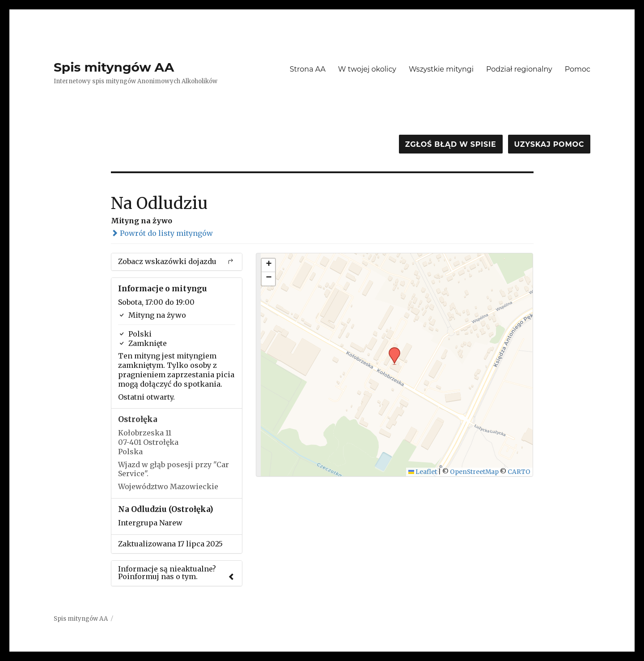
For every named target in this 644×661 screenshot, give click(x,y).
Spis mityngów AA (114, 67)
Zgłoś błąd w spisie (451, 144)
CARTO (519, 472)
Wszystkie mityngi (441, 69)
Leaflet (423, 472)
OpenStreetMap (474, 472)
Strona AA (308, 69)
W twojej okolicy (367, 69)
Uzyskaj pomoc (549, 144)
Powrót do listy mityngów (162, 233)
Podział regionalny (519, 69)
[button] (391, 350)
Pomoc (578, 69)
